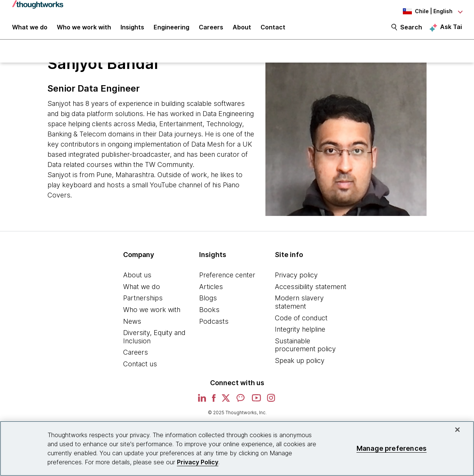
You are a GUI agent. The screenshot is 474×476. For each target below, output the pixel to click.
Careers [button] (211, 31)
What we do (142, 292)
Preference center (227, 281)
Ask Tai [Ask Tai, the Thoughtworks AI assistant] (451, 31)
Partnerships (143, 304)
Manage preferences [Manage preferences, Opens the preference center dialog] (392, 448)
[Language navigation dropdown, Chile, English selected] (421, 11)
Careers (136, 358)
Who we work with (152, 315)
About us (137, 281)
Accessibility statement (311, 292)
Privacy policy (296, 281)
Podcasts (214, 327)
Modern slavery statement (299, 308)
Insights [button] (132, 31)
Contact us (140, 370)
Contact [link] (273, 31)
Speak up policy (300, 366)
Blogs (208, 304)
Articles (211, 292)
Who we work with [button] (84, 31)
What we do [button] (30, 31)
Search (411, 31)
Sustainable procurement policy (305, 351)
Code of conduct (301, 324)
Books (209, 315)
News (132, 327)
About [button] (242, 31)
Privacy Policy (198, 462)
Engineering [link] (171, 31)
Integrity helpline (300, 335)
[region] (237, 448)
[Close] (457, 430)
